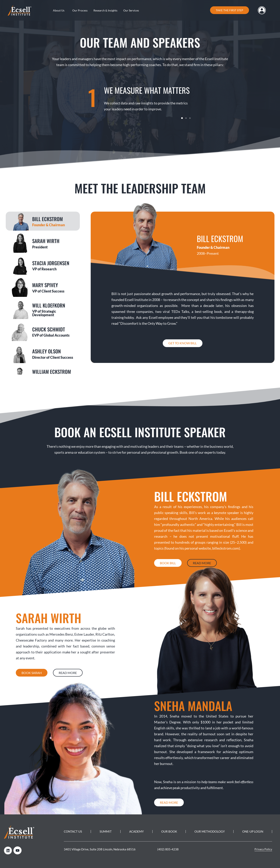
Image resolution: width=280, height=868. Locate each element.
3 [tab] (190, 118)
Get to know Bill (182, 343)
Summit (106, 831)
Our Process (80, 10)
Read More (202, 563)
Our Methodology (210, 831)
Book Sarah (32, 673)
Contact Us (73, 831)
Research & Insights (105, 10)
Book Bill (168, 563)
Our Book (169, 831)
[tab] (43, 221)
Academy (136, 831)
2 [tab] (186, 118)
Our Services (131, 10)
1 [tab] (182, 118)
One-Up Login (253, 831)
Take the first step (230, 10)
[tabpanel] (140, 100)
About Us (59, 10)
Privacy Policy (263, 849)
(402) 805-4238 (168, 849)
